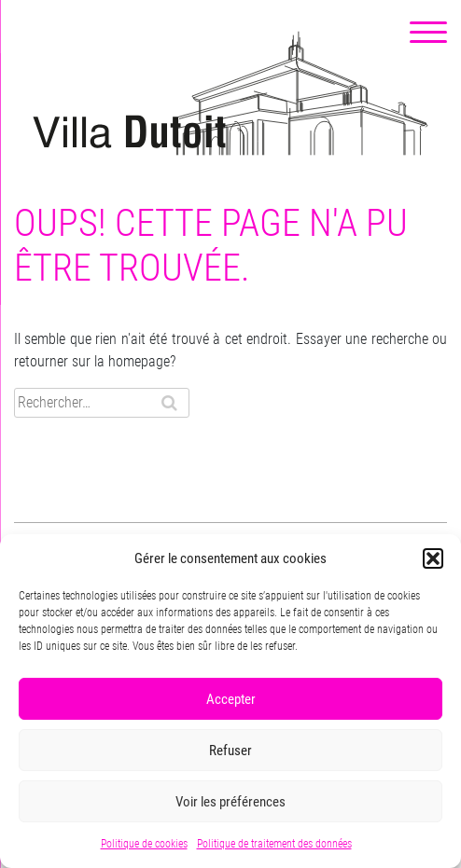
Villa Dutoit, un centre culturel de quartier (231, 93)
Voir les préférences (230, 802)
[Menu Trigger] (428, 33)
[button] (433, 558)
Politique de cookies (144, 844)
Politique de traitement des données (274, 844)
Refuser (230, 751)
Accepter (231, 699)
